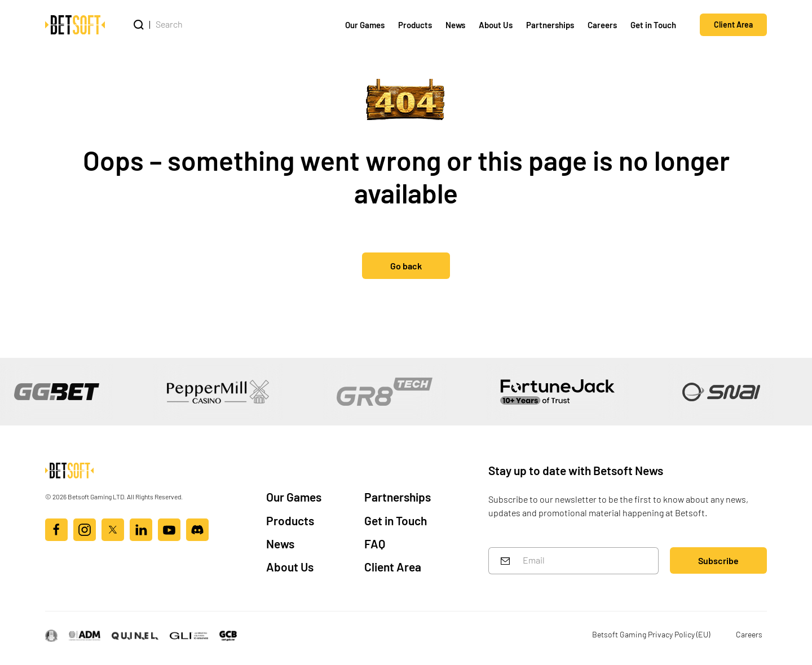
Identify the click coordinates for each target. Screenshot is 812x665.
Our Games (365, 25)
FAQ (375, 543)
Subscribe (718, 560)
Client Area (733, 24)
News (455, 25)
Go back (406, 265)
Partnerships (550, 25)
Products (415, 25)
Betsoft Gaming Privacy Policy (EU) (651, 634)
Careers (602, 25)
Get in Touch (653, 25)
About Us (496, 25)
